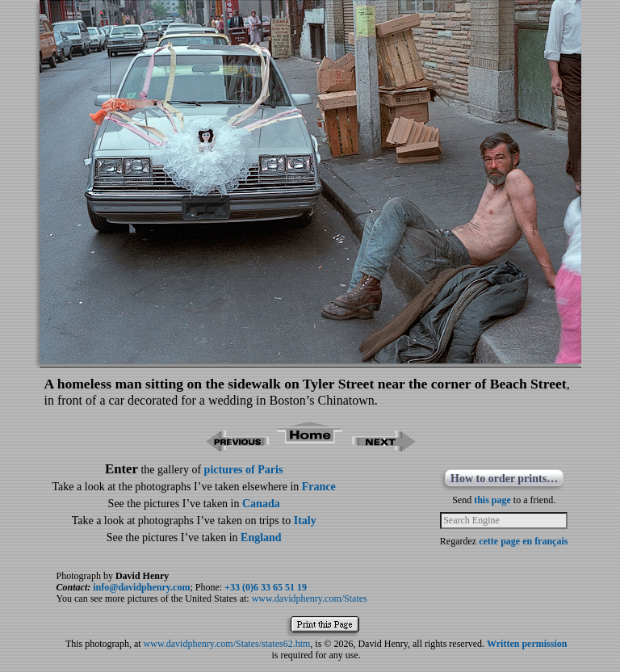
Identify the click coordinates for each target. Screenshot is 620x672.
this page (492, 500)
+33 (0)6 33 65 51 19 (266, 587)
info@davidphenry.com (141, 587)
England (261, 538)
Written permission (527, 644)
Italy (305, 521)
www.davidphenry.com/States (310, 598)
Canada (261, 504)
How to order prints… (504, 479)
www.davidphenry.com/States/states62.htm (227, 644)
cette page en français (523, 541)
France (319, 487)
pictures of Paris (244, 470)
